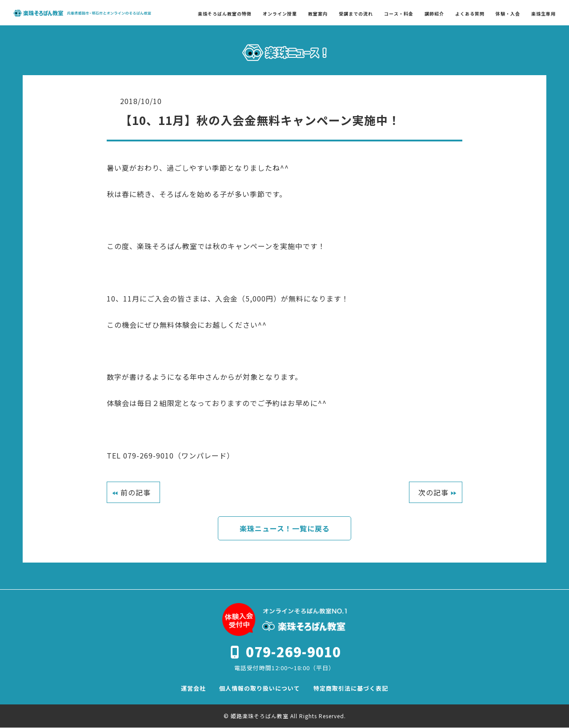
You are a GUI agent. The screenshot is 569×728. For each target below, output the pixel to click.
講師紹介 (434, 14)
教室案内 (318, 14)
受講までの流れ (356, 14)
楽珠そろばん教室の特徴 (225, 14)
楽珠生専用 (543, 14)
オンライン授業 (280, 14)
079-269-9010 (293, 652)
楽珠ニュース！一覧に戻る (285, 528)
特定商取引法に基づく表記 (351, 689)
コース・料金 (399, 14)
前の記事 (136, 492)
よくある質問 (470, 14)
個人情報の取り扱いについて (260, 689)
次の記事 (433, 492)
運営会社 (193, 689)
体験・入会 (508, 14)
